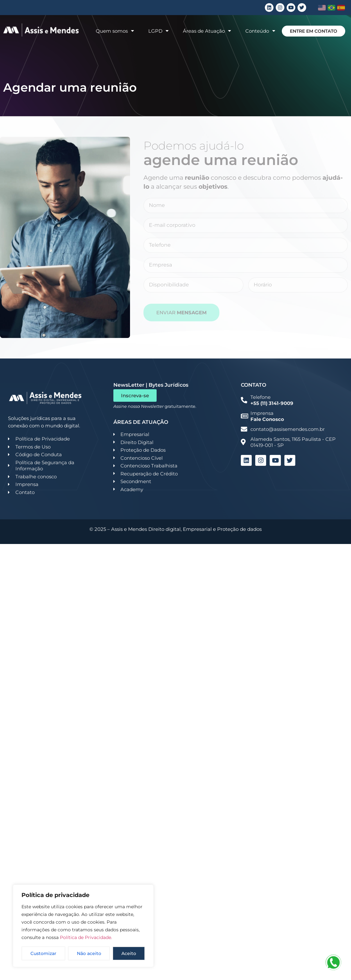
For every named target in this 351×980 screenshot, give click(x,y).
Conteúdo (260, 31)
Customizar (43, 953)
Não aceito (89, 953)
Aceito (129, 953)
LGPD (158, 31)
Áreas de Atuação (207, 31)
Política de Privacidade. (86, 937)
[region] (83, 926)
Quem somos (115, 31)
